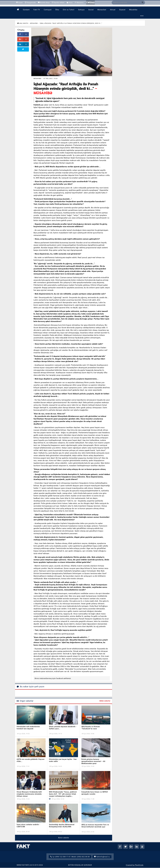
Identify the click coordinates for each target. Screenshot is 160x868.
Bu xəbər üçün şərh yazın (30, 687)
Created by (135, 865)
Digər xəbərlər (25, 701)
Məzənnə (78, 3)
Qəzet (19, 3)
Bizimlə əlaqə (43, 3)
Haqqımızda (30, 3)
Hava (68, 3)
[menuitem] (18, 10)
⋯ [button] (142, 16)
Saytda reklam (57, 3)
